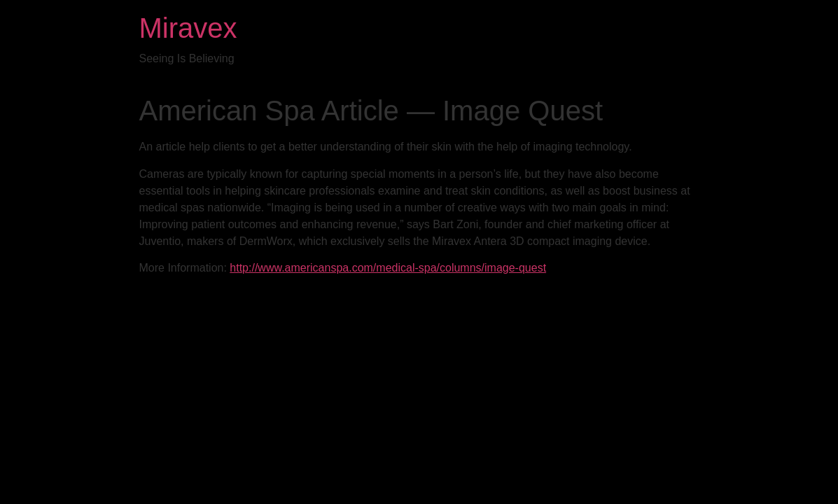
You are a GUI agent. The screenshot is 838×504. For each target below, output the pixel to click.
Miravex (188, 28)
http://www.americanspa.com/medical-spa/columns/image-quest (388, 268)
